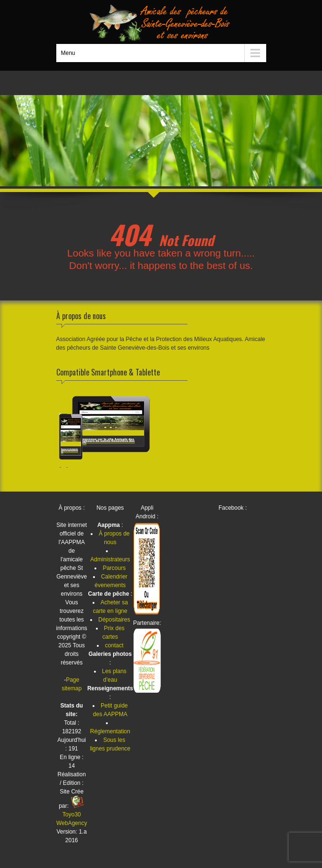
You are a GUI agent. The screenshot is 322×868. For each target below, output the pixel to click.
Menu (68, 53)
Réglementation (110, 731)
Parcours (114, 568)
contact (114, 645)
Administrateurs (110, 559)
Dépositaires (114, 620)
